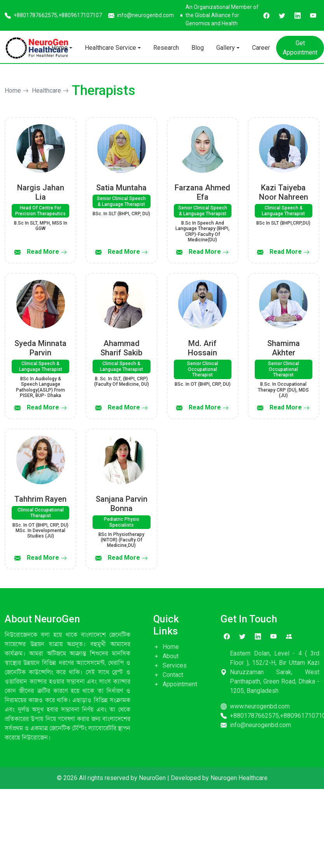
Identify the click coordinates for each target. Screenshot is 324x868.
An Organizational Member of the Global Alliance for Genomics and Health (219, 15)
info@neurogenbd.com (141, 15)
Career (261, 48)
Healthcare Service (110, 48)
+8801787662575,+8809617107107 (53, 15)
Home (60, 48)
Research (166, 48)
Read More (47, 252)
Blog (198, 48)
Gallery (226, 48)
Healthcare (50, 90)
